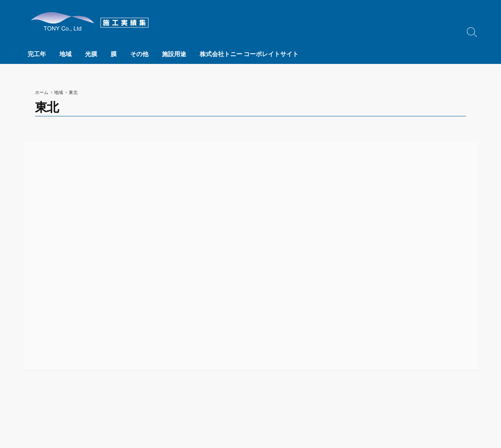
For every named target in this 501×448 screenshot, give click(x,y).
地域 (65, 54)
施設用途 (170, 54)
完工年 (37, 54)
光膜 (89, 54)
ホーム (42, 92)
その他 (136, 54)
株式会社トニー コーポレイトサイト (244, 54)
